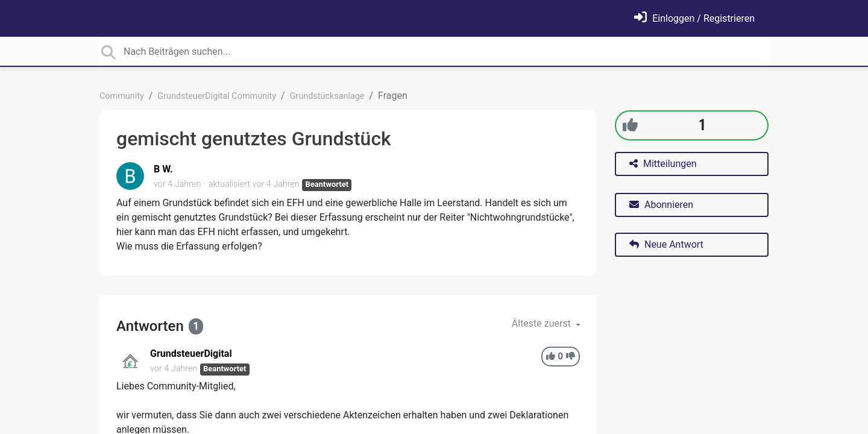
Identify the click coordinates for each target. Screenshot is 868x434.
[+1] (630, 125)
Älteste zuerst (542, 323)
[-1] (571, 357)
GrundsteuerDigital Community (217, 96)
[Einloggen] (694, 18)
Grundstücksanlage (327, 96)
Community (122, 96)
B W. (163, 169)
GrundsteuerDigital (191, 354)
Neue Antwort (666, 244)
